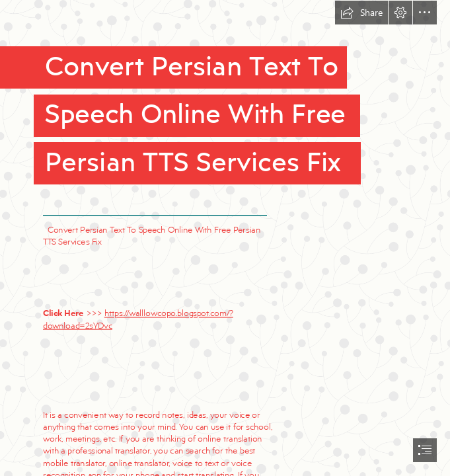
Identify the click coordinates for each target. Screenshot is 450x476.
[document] (225, 238)
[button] (361, 13)
